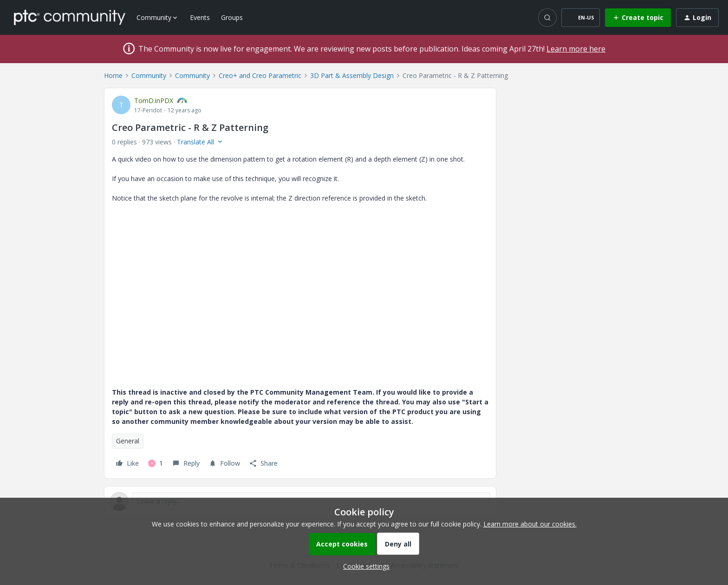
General (128, 441)
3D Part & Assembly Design (352, 75)
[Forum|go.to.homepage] (70, 17)
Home (113, 75)
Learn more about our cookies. (530, 524)
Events (200, 17)
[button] (581, 18)
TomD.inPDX (154, 101)
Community (149, 75)
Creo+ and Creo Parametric (260, 75)
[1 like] (156, 463)
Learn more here (576, 49)
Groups (232, 17)
